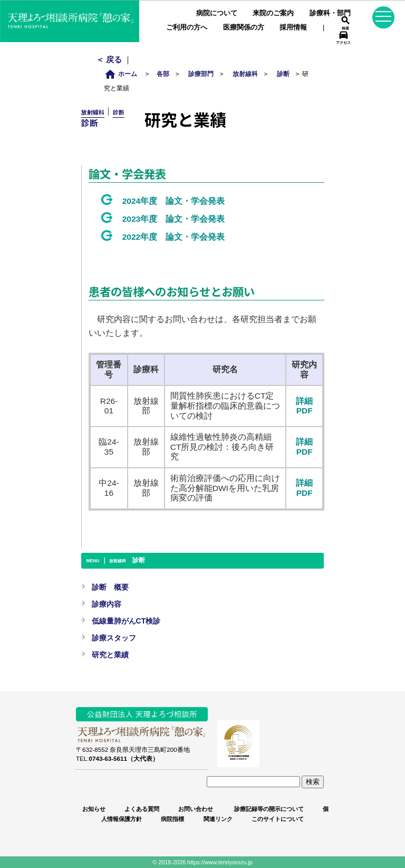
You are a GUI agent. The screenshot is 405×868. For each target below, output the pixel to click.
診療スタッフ (114, 638)
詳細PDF (304, 406)
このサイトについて (278, 819)
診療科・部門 (330, 13)
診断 (283, 74)
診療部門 (201, 74)
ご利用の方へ (187, 27)
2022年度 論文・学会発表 (174, 237)
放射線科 (245, 74)
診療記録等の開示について (268, 809)
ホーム (124, 74)
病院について (217, 13)
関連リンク (218, 819)
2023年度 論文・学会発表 (174, 219)
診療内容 (107, 604)
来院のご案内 (273, 13)
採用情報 (293, 27)
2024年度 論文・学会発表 (174, 201)
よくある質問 (142, 809)
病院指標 (172, 819)
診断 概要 (110, 587)
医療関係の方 (244, 27)
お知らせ (94, 809)
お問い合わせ (196, 809)
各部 (163, 74)
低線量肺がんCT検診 (126, 621)
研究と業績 (110, 655)
